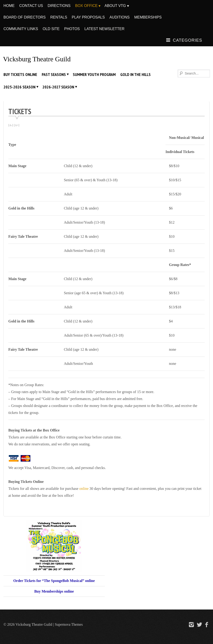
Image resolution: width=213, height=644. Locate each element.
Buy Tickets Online (20, 74)
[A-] (11, 125)
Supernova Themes (69, 624)
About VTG (115, 6)
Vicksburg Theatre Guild (37, 59)
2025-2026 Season (19, 87)
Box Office (86, 6)
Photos (72, 29)
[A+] (17, 125)
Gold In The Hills (135, 74)
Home (9, 6)
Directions (59, 6)
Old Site (51, 29)
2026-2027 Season (58, 87)
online (84, 488)
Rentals (59, 17)
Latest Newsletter (104, 29)
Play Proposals (88, 17)
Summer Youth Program (94, 74)
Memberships (148, 17)
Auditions (119, 17)
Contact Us (31, 6)
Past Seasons (54, 74)
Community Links (21, 29)
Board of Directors (25, 17)
